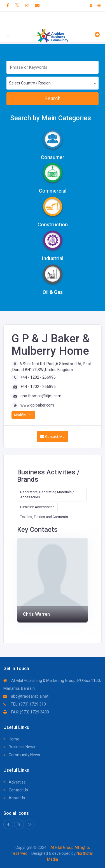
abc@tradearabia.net (26, 696)
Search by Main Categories (51, 118)
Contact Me (53, 437)
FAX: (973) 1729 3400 (26, 712)
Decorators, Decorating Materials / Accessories (47, 495)
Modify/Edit (23, 415)
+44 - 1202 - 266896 (38, 387)
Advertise (15, 782)
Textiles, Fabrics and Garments (44, 517)
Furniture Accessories (37, 507)
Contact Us (16, 790)
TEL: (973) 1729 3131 (26, 704)
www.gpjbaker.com (37, 405)
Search (53, 99)
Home (11, 739)
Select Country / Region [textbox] (30, 83)
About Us (14, 798)
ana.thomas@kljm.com (41, 396)
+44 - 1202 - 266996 (38, 377)
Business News (19, 747)
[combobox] (53, 83)
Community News (22, 755)
